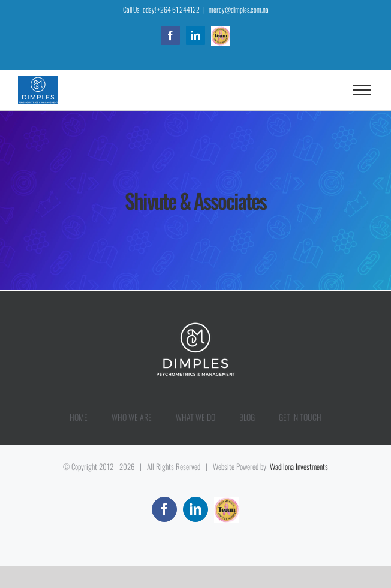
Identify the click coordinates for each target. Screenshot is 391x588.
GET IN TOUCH (300, 417)
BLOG (247, 417)
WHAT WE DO (195, 417)
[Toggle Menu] (362, 90)
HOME (79, 417)
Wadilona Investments (299, 466)
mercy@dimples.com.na (239, 9)
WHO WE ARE (132, 417)
